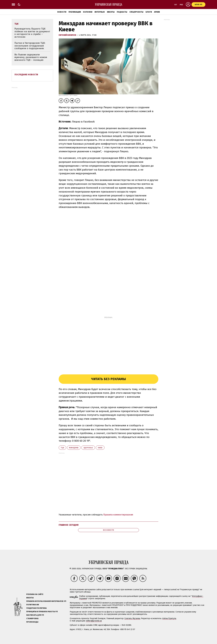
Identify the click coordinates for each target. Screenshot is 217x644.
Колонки (88, 12)
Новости (62, 12)
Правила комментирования (118, 515)
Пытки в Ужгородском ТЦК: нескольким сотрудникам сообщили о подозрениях (30, 46)
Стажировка (32, 618)
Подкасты (122, 12)
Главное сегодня (69, 525)
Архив (157, 12)
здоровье (88, 448)
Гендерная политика (36, 608)
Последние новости (26, 75)
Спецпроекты (136, 12)
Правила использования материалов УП (46, 601)
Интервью (100, 12)
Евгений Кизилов (68, 35)
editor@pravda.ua (94, 621)
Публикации (75, 12)
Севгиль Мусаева (132, 618)
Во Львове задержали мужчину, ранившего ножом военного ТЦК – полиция (31, 57)
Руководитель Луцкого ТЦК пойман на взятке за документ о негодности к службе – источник (32, 33)
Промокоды (32, 622)
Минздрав (74, 448)
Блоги (149, 12)
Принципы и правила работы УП (42, 612)
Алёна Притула (169, 618)
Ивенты (111, 12)
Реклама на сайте (35, 594)
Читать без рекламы (109, 379)
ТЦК (62, 448)
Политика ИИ (33, 605)
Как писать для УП (35, 615)
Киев (100, 448)
